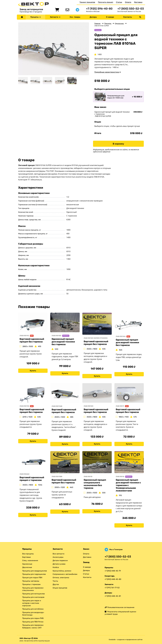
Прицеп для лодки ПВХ (32, 578)
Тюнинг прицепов (87, 2)
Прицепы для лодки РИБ (33, 618)
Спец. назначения (30, 561)
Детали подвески (60, 561)
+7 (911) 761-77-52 (112, 588)
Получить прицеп (106, 2)
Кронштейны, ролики (62, 571)
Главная (97, 23)
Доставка (138, 2)
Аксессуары (58, 557)
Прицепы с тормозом (31, 584)
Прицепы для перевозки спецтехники (33, 589)
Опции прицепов (60, 588)
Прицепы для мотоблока (33, 609)
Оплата (128, 2)
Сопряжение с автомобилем (65, 574)
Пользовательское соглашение (119, 607)
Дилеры (93, 17)
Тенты (55, 581)
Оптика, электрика (61, 578)
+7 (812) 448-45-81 (113, 596)
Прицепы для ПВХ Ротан (33, 622)
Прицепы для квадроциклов (35, 571)
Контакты (128, 17)
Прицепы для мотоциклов (33, 594)
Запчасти (55, 17)
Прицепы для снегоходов (33, 597)
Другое (56, 584)
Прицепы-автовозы (31, 581)
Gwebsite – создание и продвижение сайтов (126, 640)
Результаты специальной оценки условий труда (120, 613)
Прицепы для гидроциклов (34, 574)
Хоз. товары (75, 17)
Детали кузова (59, 564)
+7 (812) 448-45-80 (113, 579)
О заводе (110, 17)
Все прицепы (28, 554)
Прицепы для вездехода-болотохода (33, 614)
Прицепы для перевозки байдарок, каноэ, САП (33, 626)
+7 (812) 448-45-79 (113, 571)
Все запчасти (58, 554)
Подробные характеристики (107, 72)
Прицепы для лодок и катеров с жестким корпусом (32, 603)
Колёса (56, 567)
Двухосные (27, 567)
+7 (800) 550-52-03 (131, 9)
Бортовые (26, 557)
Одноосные (119, 23)
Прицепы (35, 17)
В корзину (118, 144)
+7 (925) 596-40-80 (99, 9)
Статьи (119, 2)
